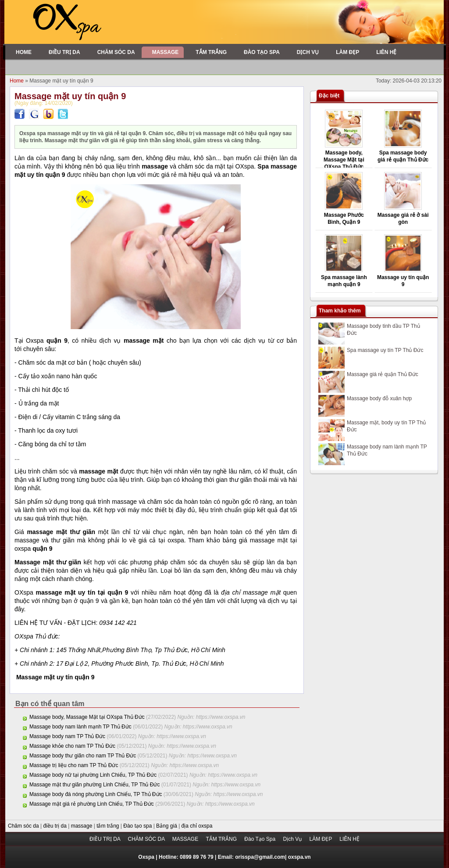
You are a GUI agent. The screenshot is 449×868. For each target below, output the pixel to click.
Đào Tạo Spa (260, 839)
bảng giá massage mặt (255, 540)
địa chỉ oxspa (197, 826)
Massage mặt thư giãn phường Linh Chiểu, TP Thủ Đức (94, 785)
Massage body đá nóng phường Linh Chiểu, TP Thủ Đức (96, 794)
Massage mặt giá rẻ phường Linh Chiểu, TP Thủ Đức (92, 804)
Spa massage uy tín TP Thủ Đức (385, 350)
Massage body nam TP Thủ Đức (67, 736)
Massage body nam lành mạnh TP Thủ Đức (80, 727)
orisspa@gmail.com (260, 857)
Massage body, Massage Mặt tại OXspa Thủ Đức (87, 717)
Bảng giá (167, 826)
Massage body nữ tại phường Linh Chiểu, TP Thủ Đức (93, 775)
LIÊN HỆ (349, 839)
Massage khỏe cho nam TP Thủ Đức (72, 746)
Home (17, 81)
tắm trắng (109, 826)
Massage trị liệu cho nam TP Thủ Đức (74, 765)
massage (82, 826)
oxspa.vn (299, 857)
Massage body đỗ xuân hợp (379, 398)
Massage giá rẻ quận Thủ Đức (383, 374)
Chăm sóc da (24, 826)
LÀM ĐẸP (321, 839)
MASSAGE (186, 839)
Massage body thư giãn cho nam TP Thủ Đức (83, 756)
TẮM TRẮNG (222, 839)
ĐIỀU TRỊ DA (105, 839)
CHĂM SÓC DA (147, 839)
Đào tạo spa (138, 826)
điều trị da (56, 826)
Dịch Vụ (293, 839)
